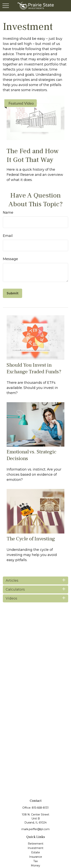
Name (8, 213)
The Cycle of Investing (31, 539)
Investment (35, 848)
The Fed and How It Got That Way (33, 155)
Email (8, 236)
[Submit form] (12, 293)
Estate (36, 852)
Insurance (36, 857)
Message (10, 259)
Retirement (36, 844)
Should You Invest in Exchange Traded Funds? (34, 368)
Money (35, 866)
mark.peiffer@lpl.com (35, 829)
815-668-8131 (40, 808)
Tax (35, 861)
